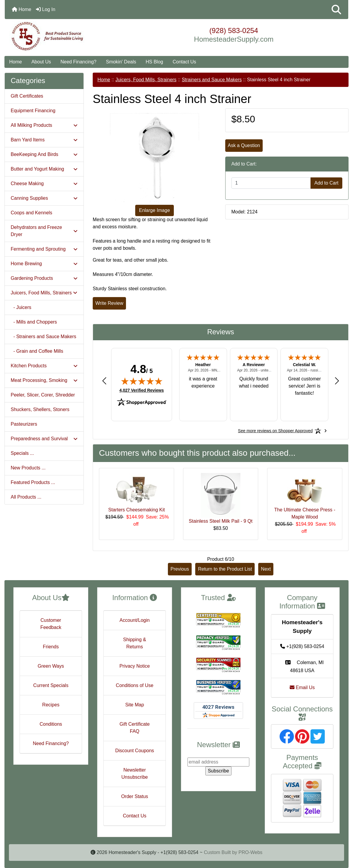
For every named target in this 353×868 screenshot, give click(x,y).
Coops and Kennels (31, 213)
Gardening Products (44, 278)
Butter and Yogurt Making (44, 169)
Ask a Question (244, 145)
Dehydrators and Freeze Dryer (44, 231)
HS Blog (154, 62)
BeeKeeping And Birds (44, 154)
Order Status (135, 796)
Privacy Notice (135, 666)
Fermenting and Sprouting (44, 249)
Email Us (302, 687)
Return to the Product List (225, 569)
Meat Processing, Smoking (44, 380)
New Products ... (28, 468)
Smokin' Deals (121, 62)
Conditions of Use (135, 685)
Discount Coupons (135, 751)
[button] (336, 10)
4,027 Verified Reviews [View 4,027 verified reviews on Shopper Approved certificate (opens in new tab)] (142, 390)
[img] (142, 381)
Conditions (51, 724)
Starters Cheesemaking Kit (136, 510)
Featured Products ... (33, 482)
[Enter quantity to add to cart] (271, 183)
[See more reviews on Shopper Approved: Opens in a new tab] (275, 431)
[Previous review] (104, 381)
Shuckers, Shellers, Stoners (40, 409)
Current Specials (51, 685)
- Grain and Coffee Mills (37, 351)
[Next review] (337, 381)
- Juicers (21, 307)
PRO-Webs (250, 852)
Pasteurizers (24, 424)
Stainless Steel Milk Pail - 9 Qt (220, 521)
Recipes (51, 705)
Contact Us (184, 62)
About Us (41, 62)
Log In (46, 9)
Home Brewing (44, 264)
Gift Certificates (27, 96)
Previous (180, 569)
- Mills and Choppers (34, 322)
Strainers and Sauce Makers (212, 80)
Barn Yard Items (44, 140)
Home (22, 9)
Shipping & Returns (134, 643)
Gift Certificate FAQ (134, 728)
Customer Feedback (51, 624)
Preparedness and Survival (44, 439)
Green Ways (51, 666)
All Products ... (26, 497)
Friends (51, 647)
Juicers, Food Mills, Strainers (146, 80)
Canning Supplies (44, 198)
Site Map (134, 705)
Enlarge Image (155, 210)
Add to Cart (326, 183)
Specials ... (22, 453)
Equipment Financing (33, 111)
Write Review (109, 303)
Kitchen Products (44, 366)
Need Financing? (79, 62)
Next (266, 569)
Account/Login (134, 620)
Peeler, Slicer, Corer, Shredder (43, 395)
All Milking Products (44, 125)
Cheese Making (44, 184)
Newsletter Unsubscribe (135, 773)
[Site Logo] (62, 36)
